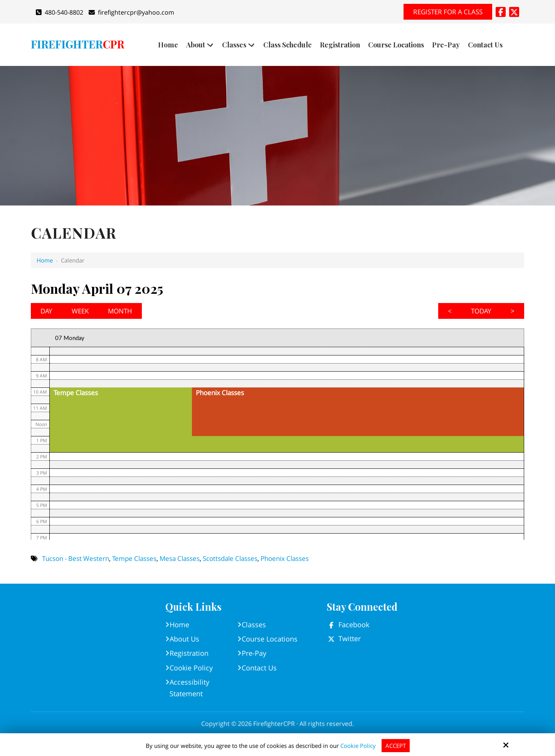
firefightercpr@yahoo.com (131, 12)
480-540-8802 (60, 12)
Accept (396, 746)
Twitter (350, 638)
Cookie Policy (358, 746)
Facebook (354, 625)
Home (45, 260)
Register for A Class (448, 12)
